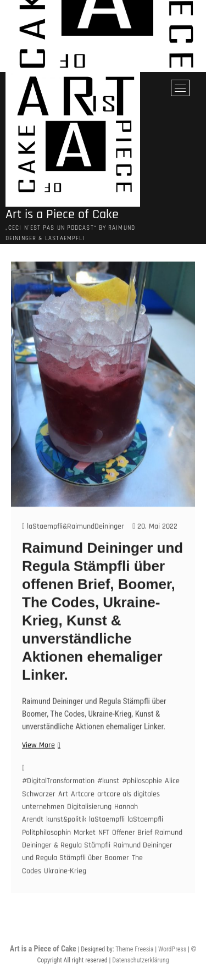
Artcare (83, 809)
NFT (104, 848)
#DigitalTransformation (58, 796)
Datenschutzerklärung (140, 960)
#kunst (108, 796)
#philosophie (142, 796)
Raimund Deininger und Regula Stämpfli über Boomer (97, 867)
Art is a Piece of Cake (62, 215)
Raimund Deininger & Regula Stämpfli (102, 854)
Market (85, 848)
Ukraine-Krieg (65, 886)
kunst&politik (66, 834)
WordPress (172, 949)
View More (40, 760)
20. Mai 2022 (155, 541)
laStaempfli (107, 834)
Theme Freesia (134, 949)
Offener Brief (132, 848)
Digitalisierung (89, 822)
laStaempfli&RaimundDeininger (73, 541)
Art (63, 809)
